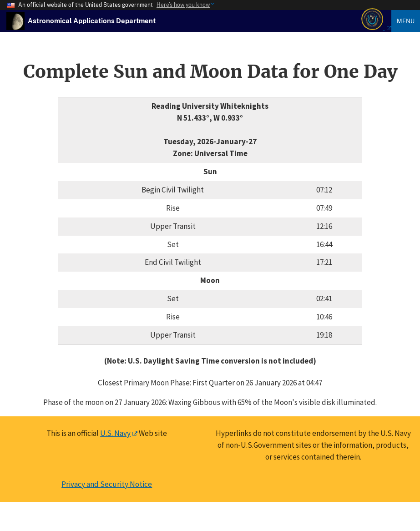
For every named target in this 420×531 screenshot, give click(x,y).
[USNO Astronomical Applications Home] (92, 20)
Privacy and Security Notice (107, 484)
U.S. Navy (115, 433)
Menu (406, 21)
